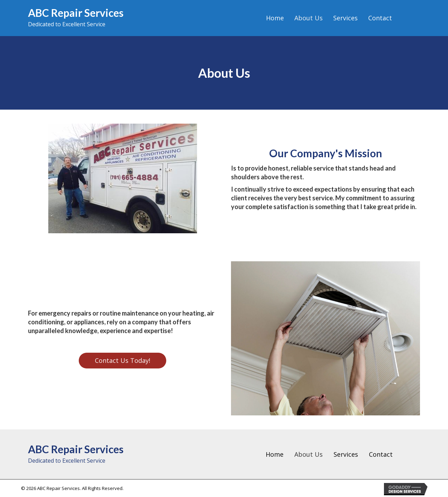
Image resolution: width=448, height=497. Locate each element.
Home (275, 454)
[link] (275, 18)
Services (346, 454)
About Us (309, 454)
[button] (122, 361)
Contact (381, 454)
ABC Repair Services (76, 13)
